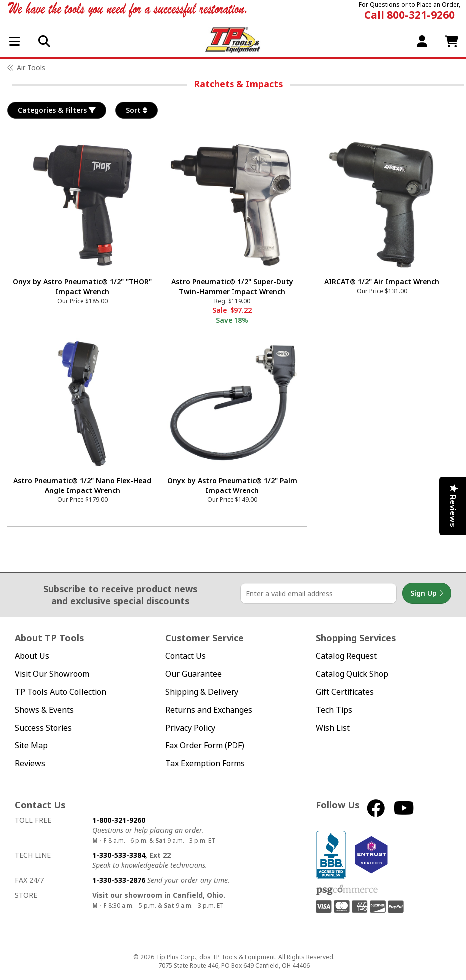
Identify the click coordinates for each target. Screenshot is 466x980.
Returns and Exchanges (209, 710)
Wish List (333, 728)
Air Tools (31, 68)
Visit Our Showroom (52, 674)
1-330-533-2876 (119, 880)
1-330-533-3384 (119, 855)
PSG (347, 890)
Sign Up (427, 593)
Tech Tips (334, 710)
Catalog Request (346, 656)
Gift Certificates (345, 692)
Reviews (30, 764)
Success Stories (43, 728)
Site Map (31, 746)
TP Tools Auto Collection (61, 692)
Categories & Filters (57, 110)
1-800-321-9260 (119, 820)
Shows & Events (44, 710)
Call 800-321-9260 (409, 15)
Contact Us (185, 656)
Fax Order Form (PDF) (205, 746)
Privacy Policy (190, 728)
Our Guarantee (193, 674)
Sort (136, 110)
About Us (32, 656)
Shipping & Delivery (202, 692)
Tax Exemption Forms (205, 764)
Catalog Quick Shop (352, 674)
